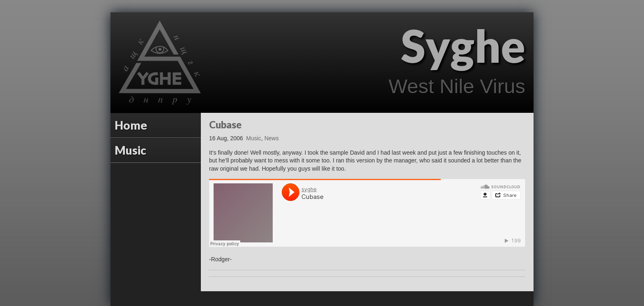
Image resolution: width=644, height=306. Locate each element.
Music (130, 150)
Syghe (463, 45)
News (272, 138)
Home (131, 125)
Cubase (225, 124)
